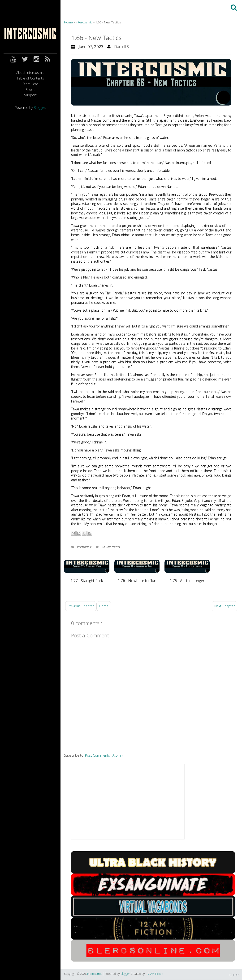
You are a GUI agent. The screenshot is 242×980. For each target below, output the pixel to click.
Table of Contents (30, 78)
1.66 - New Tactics (96, 38)
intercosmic (84, 22)
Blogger (39, 108)
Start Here (30, 84)
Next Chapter (225, 606)
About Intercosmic (30, 73)
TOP (234, 975)
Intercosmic (95, 974)
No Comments (110, 547)
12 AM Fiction (155, 974)
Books (30, 90)
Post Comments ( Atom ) (104, 755)
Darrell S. (122, 46)
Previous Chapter (81, 606)
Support (30, 95)
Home (69, 22)
